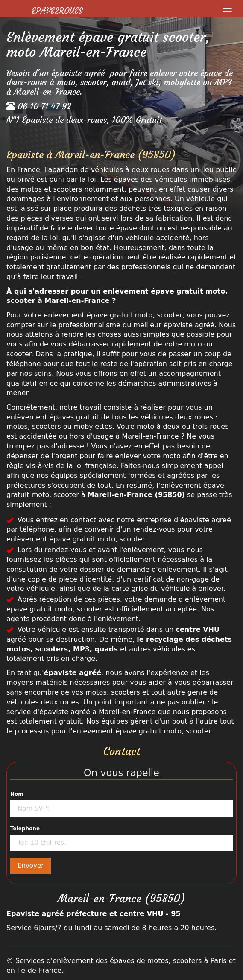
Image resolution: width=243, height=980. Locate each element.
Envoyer (31, 866)
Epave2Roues (57, 11)
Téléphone (25, 829)
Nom (17, 794)
